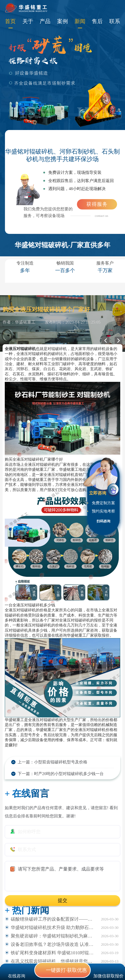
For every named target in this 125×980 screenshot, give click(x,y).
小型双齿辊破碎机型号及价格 (61, 762)
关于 (28, 21)
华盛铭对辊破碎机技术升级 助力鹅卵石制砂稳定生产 (54, 928)
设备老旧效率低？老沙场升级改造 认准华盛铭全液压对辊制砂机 (54, 944)
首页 (10, 21)
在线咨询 (17, 976)
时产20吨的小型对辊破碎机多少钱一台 (69, 774)
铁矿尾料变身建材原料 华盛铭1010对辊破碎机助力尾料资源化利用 (54, 953)
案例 (62, 21)
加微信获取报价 (108, 976)
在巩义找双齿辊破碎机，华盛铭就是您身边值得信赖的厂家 (54, 961)
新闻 (80, 21)
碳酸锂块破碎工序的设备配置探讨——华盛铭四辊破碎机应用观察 (54, 919)
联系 (115, 21)
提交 (62, 900)
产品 (45, 21)
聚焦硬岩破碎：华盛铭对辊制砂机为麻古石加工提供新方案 (54, 936)
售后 (97, 21)
